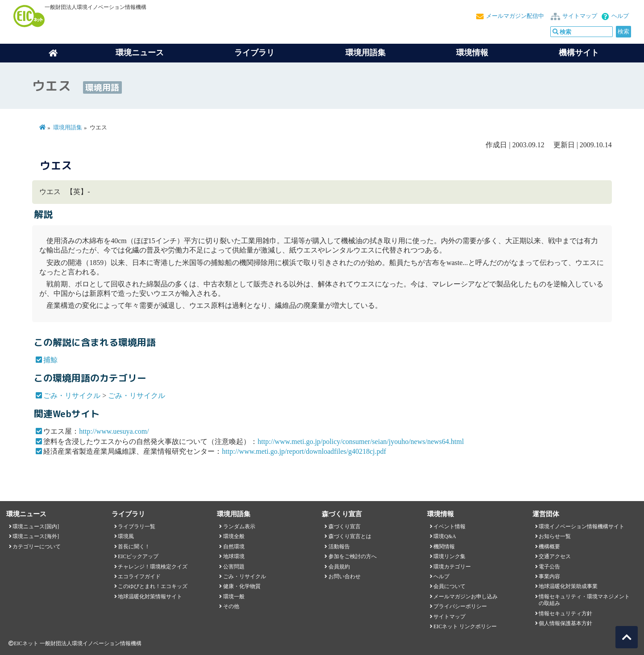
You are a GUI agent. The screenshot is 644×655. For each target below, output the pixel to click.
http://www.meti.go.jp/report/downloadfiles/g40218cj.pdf (304, 451)
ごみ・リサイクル (72, 396)
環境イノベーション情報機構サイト (582, 526)
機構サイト (579, 53)
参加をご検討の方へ (353, 556)
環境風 (126, 536)
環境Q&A (445, 536)
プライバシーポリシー (460, 606)
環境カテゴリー (452, 567)
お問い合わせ (345, 576)
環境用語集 (366, 53)
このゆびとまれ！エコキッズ (153, 586)
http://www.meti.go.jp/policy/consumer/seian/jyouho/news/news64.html (361, 442)
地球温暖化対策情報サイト (150, 597)
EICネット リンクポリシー (465, 626)
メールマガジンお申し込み (465, 597)
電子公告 (549, 567)
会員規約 (339, 567)
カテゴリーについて (37, 547)
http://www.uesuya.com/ (114, 431)
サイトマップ (580, 16)
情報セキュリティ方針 (565, 614)
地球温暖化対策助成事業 (568, 586)
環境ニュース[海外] (36, 536)
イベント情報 (449, 526)
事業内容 (549, 576)
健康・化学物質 (242, 586)
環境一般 (234, 597)
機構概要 (549, 547)
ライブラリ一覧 (137, 526)
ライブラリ (254, 53)
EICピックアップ (138, 556)
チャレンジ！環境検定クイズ (153, 567)
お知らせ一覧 (555, 536)
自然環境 (234, 547)
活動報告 (339, 547)
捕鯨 (50, 360)
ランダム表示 (239, 526)
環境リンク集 (449, 556)
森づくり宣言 (345, 526)
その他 (231, 606)
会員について (449, 586)
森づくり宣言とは (350, 536)
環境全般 (234, 536)
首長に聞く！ (134, 547)
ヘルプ (620, 16)
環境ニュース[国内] (36, 526)
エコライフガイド (139, 576)
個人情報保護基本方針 (565, 623)
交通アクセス (555, 556)
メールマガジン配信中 (515, 16)
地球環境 (234, 556)
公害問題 (234, 567)
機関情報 (444, 547)
